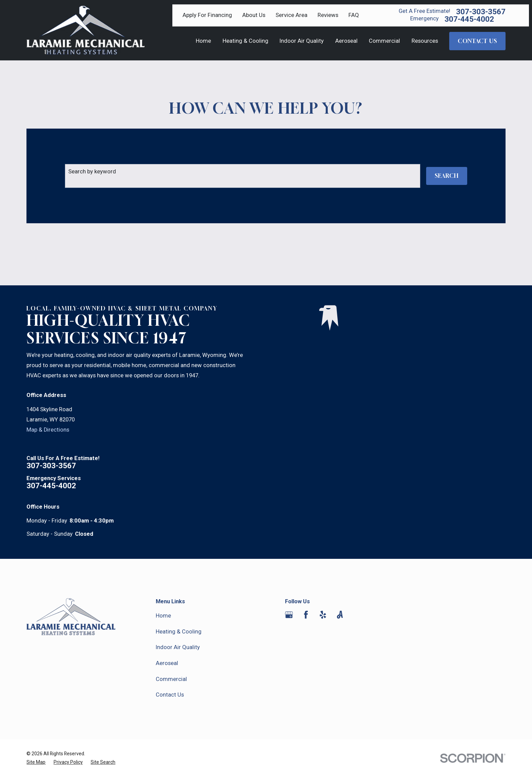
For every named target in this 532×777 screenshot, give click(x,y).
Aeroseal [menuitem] (346, 41)
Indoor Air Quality (178, 647)
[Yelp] (323, 615)
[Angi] (340, 615)
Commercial (171, 679)
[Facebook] (306, 615)
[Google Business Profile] (289, 615)
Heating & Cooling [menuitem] (245, 41)
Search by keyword (92, 172)
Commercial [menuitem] (384, 41)
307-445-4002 (469, 19)
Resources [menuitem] (425, 41)
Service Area (291, 15)
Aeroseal (167, 663)
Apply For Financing (207, 15)
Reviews (328, 15)
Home (163, 616)
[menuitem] (36, 762)
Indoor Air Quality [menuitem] (302, 41)
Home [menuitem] (203, 41)
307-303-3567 (481, 12)
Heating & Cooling (179, 632)
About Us (254, 15)
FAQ (354, 15)
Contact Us (170, 695)
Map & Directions (48, 430)
